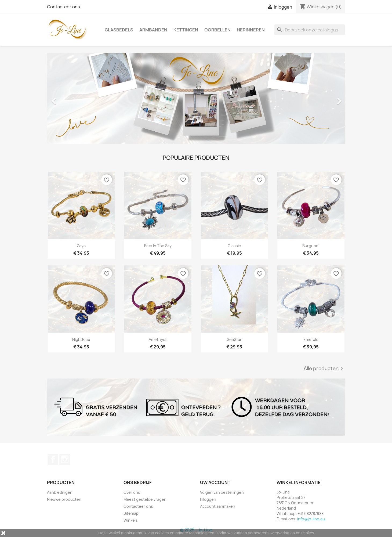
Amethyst (158, 339)
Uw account (215, 482)
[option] (196, 98)
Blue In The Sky (158, 246)
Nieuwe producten (64, 499)
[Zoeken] (310, 30)
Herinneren (251, 30)
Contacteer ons (63, 7)
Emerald (311, 339)
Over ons (132, 492)
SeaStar (234, 339)
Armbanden (153, 30)
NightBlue (81, 339)
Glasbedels (119, 30)
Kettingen (186, 30)
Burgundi (311, 246)
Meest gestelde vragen (145, 499)
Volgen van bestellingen (222, 492)
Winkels (131, 520)
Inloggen (208, 499)
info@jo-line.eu (311, 519)
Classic (234, 246)
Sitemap (131, 513)
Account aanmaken (218, 506)
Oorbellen (217, 30)
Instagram (65, 459)
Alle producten (324, 369)
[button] (69, 98)
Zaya (81, 246)
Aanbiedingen (60, 492)
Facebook (53, 459)
